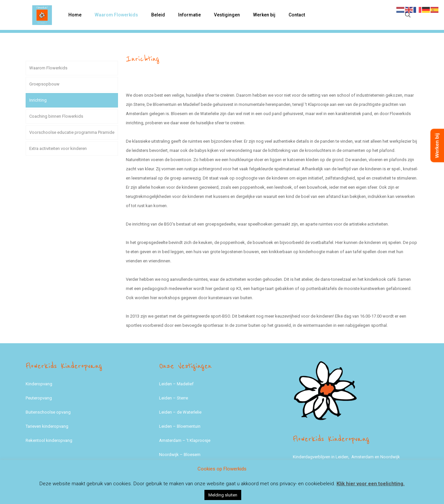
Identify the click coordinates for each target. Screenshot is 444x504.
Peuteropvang (39, 398)
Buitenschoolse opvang (48, 412)
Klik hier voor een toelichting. (371, 484)
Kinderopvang (39, 384)
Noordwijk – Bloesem (180, 455)
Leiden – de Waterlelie (180, 412)
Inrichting (38, 100)
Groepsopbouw (44, 84)
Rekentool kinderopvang (49, 440)
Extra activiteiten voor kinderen (58, 148)
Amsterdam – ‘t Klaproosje (185, 440)
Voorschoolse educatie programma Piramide (72, 132)
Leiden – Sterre (174, 398)
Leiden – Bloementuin (180, 426)
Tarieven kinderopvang (47, 426)
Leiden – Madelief (176, 384)
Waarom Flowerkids (48, 68)
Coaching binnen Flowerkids (56, 116)
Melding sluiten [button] (223, 495)
